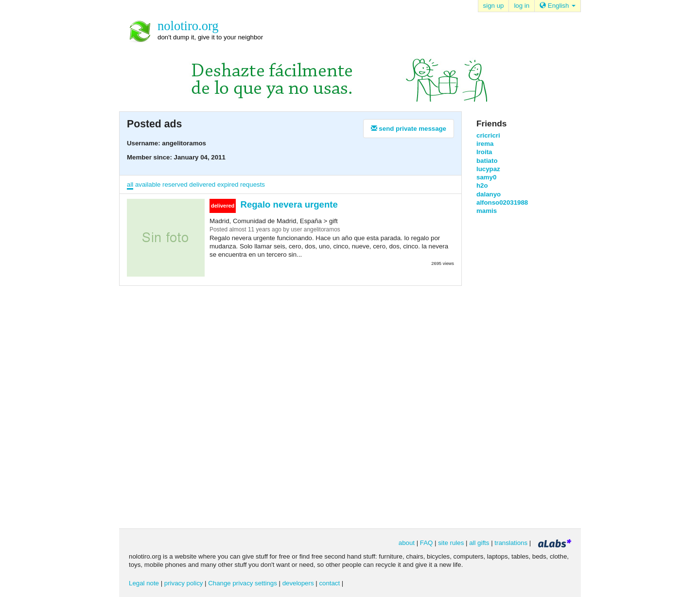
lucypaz (488, 169)
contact (329, 583)
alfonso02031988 (502, 202)
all (130, 184)
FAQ (427, 543)
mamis (487, 211)
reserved (175, 184)
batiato (487, 161)
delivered (202, 184)
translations (511, 543)
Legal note (144, 583)
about (407, 543)
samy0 (486, 177)
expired (228, 184)
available (148, 184)
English (558, 6)
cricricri (488, 135)
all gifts (479, 543)
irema (485, 144)
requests (253, 184)
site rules (451, 543)
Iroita (484, 152)
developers (298, 583)
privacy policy (184, 583)
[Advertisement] (515, 370)
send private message (409, 129)
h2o (482, 185)
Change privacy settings (243, 583)
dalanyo (489, 194)
